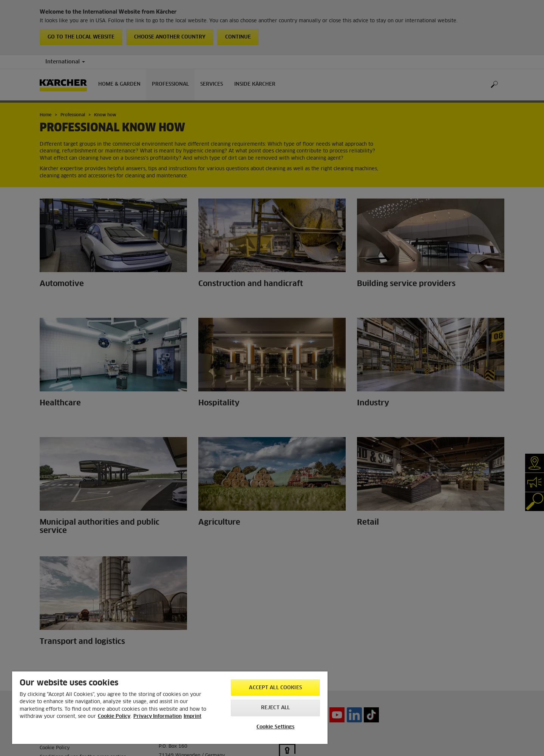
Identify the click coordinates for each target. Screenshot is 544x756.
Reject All (275, 708)
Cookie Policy (114, 717)
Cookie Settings (276, 727)
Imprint (192, 717)
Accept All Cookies (275, 688)
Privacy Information (158, 717)
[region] (170, 708)
